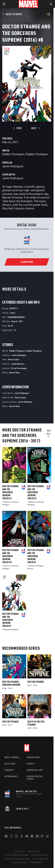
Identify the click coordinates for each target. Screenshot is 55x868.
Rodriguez (6, 505)
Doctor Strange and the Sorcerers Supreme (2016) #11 (36, 492)
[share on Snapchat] (32, 837)
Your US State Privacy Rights (17, 855)
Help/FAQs (10, 764)
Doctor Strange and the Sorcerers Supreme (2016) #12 (10, 492)
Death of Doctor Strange (36, 723)
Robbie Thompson (13, 154)
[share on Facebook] (6, 837)
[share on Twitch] (42, 837)
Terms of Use (20, 851)
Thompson (6, 502)
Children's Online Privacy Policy (17, 859)
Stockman (15, 502)
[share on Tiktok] (47, 837)
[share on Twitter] (11, 837)
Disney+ (31, 764)
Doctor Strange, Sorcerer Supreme (11, 683)
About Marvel (12, 757)
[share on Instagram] (17, 837)
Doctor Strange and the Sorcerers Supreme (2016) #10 (10, 556)
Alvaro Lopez (14, 359)
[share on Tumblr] (22, 837)
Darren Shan (14, 372)
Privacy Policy (34, 851)
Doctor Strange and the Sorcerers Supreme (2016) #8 (10, 620)
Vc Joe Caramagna (19, 368)
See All (49, 433)
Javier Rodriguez (13, 166)
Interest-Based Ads (19, 862)
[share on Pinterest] (37, 837)
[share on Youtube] (27, 837)
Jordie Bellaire (18, 364)
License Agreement (41, 859)
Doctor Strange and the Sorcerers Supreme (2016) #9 (36, 556)
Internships (11, 776)
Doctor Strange (36, 682)
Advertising (33, 757)
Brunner (30, 568)
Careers (9, 770)
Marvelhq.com (35, 770)
